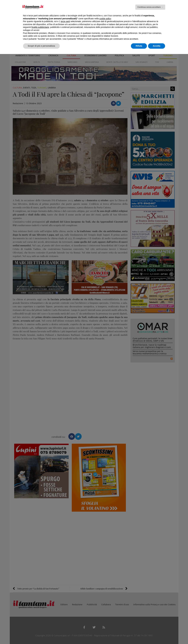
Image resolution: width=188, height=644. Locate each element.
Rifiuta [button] (139, 46)
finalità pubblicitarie (40, 27)
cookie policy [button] (105, 19)
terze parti (65, 21)
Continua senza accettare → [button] (150, 7)
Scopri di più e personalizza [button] (41, 46)
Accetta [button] (157, 46)
